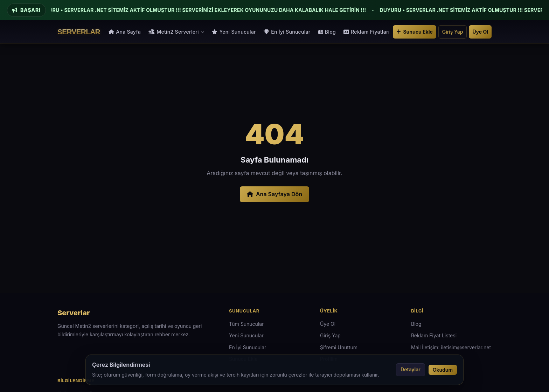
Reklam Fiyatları (367, 32)
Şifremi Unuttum (339, 347)
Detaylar (411, 369)
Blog (327, 32)
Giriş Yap (453, 32)
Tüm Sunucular (246, 324)
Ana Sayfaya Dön (274, 194)
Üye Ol (480, 32)
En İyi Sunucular (287, 32)
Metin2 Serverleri (176, 32)
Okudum (443, 370)
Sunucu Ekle (414, 32)
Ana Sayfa (125, 32)
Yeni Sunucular (234, 32)
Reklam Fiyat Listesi (434, 335)
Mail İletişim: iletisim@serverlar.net (451, 347)
